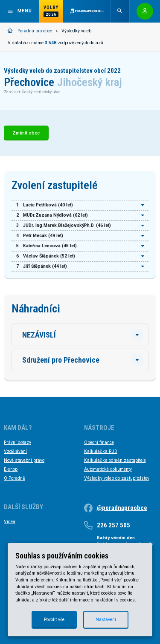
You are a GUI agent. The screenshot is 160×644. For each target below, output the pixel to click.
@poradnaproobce (122, 508)
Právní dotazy (17, 442)
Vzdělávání (15, 451)
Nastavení (106, 620)
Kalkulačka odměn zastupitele (115, 460)
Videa (10, 522)
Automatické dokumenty (108, 469)
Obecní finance (99, 442)
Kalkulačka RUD (101, 451)
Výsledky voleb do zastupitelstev (117, 478)
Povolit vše (54, 620)
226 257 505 (113, 525)
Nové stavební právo (24, 460)
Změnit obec (26, 133)
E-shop (11, 469)
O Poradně (15, 478)
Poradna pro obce (30, 31)
